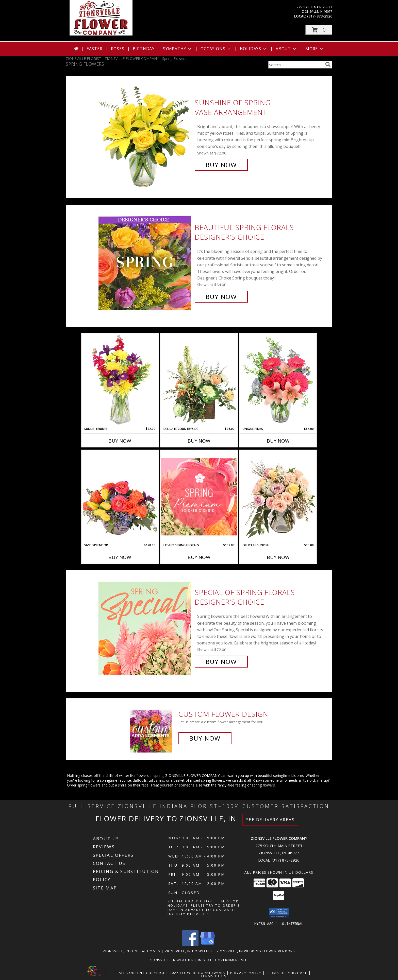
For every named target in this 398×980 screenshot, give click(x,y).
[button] (319, 30)
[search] (328, 64)
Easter (95, 49)
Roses (118, 49)
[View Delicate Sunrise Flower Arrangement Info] (278, 497)
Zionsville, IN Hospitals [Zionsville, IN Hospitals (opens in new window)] (188, 951)
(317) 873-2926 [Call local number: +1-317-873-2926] (320, 16)
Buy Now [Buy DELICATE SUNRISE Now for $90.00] (278, 557)
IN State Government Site (223, 960)
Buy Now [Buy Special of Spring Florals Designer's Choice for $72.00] (221, 662)
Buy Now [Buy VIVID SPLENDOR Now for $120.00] (120, 557)
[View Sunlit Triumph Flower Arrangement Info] (120, 380)
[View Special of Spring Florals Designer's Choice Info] (145, 627)
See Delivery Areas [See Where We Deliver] (270, 820)
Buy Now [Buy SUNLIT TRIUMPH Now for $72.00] (120, 441)
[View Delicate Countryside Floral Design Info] (199, 380)
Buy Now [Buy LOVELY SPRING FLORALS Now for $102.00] (199, 557)
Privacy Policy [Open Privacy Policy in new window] (246, 972)
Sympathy (178, 49)
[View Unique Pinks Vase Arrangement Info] (278, 380)
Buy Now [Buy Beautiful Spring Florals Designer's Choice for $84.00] (221, 297)
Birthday (144, 49)
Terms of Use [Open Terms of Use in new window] (215, 976)
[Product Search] (296, 65)
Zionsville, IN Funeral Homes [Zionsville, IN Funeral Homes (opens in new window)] (131, 951)
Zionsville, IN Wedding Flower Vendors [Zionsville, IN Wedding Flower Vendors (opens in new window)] (256, 951)
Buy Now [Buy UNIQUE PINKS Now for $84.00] (278, 441)
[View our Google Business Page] (208, 945)
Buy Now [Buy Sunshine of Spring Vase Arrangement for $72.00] (221, 165)
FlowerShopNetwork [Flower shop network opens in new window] (203, 972)
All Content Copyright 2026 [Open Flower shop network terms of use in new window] (149, 972)
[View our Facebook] (190, 945)
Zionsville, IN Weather (172, 960)
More (315, 49)
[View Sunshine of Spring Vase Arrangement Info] (145, 134)
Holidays (254, 49)
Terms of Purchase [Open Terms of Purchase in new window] (287, 972)
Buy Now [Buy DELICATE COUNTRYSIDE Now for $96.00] (199, 441)
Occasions (216, 49)
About (286, 49)
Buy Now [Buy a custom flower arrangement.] (205, 738)
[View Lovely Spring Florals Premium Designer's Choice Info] (199, 497)
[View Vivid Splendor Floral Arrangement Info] (120, 497)
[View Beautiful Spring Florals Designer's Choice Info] (145, 262)
